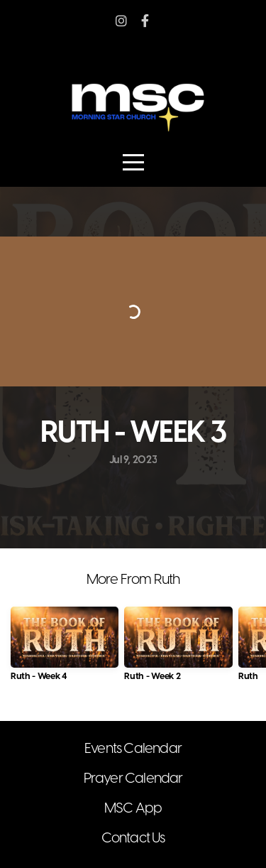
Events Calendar (133, 749)
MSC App (133, 809)
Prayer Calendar (133, 779)
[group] (65, 650)
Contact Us (133, 839)
